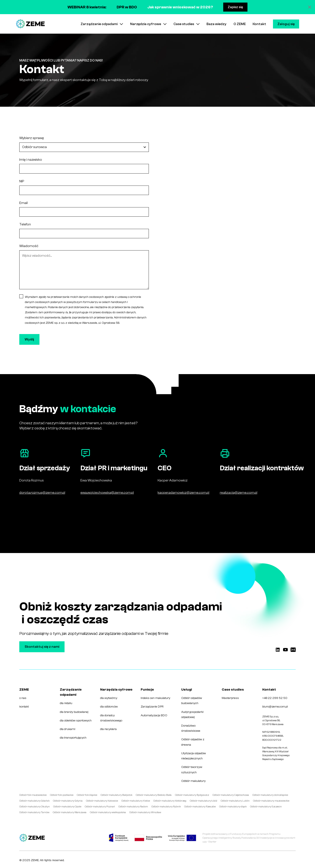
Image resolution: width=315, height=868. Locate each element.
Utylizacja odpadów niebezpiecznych (194, 756)
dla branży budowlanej (74, 712)
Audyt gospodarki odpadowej (192, 714)
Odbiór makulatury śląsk (233, 807)
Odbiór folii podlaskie (62, 795)
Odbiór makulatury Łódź (203, 801)
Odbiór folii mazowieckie (33, 795)
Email (23, 203)
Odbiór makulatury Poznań (100, 807)
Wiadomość (29, 246)
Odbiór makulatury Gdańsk (34, 801)
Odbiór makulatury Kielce (136, 801)
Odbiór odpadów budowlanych (192, 701)
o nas (23, 698)
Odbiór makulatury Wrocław (145, 812)
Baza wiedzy (216, 24)
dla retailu (66, 703)
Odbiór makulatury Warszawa (70, 812)
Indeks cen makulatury (155, 698)
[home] (30, 24)
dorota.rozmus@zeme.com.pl (42, 493)
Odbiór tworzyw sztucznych (192, 770)
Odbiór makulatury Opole (67, 807)
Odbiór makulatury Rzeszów (200, 807)
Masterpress (230, 698)
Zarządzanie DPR (152, 707)
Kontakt (259, 24)
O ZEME (240, 24)
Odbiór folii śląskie (87, 795)
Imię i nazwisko (31, 160)
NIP (22, 181)
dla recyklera (108, 729)
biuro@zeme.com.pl (275, 707)
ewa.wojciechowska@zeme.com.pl (107, 493)
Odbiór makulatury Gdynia (68, 801)
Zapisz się (235, 7)
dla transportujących (73, 738)
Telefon (25, 224)
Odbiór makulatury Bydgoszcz (192, 795)
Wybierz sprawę (32, 138)
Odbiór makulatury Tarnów (34, 812)
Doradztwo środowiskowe (191, 728)
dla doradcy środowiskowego (111, 718)
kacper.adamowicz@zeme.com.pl (183, 493)
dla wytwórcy (109, 698)
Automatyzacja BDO (154, 715)
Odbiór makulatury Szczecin (266, 807)
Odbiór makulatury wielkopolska (108, 812)
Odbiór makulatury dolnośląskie (270, 795)
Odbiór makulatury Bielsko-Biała (154, 795)
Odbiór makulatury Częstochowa (231, 795)
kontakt (24, 707)
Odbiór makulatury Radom (133, 807)
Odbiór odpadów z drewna (193, 742)
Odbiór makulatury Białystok (116, 795)
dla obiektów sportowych (76, 720)
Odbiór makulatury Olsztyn (35, 807)
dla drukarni (68, 729)
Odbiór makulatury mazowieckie (271, 801)
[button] (102, 24)
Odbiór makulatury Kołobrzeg (170, 801)
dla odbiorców (109, 707)
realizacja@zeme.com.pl (239, 493)
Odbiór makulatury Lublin (235, 801)
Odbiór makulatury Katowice (102, 801)
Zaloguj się (286, 24)
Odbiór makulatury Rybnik (166, 807)
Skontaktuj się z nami (42, 647)
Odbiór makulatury (193, 781)
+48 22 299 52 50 (275, 698)
